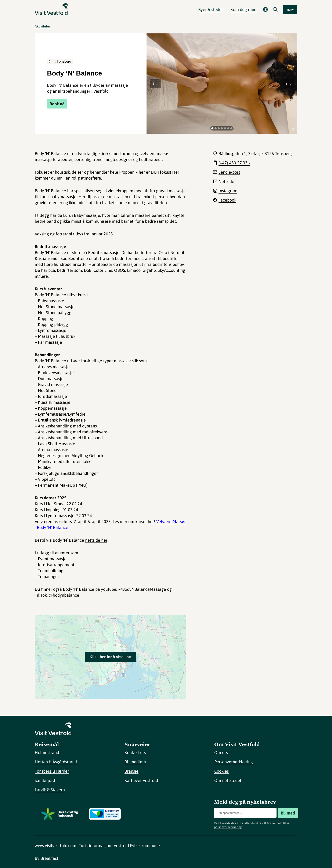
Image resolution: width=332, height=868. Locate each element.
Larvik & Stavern (50, 790)
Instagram (228, 191)
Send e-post (229, 172)
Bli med (288, 813)
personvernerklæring (228, 827)
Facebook (227, 200)
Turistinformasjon (95, 845)
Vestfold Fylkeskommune (137, 845)
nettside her (96, 540)
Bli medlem (135, 762)
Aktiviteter (42, 26)
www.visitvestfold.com (55, 845)
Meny (290, 10)
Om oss (221, 752)
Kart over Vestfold (141, 780)
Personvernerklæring (234, 762)
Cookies (221, 771)
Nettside (226, 181)
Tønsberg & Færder (52, 771)
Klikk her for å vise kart (111, 657)
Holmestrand (47, 752)
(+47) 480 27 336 (234, 163)
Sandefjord (45, 780)
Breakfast (49, 858)
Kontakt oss (135, 752)
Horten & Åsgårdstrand (56, 762)
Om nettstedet (228, 780)
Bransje (131, 771)
